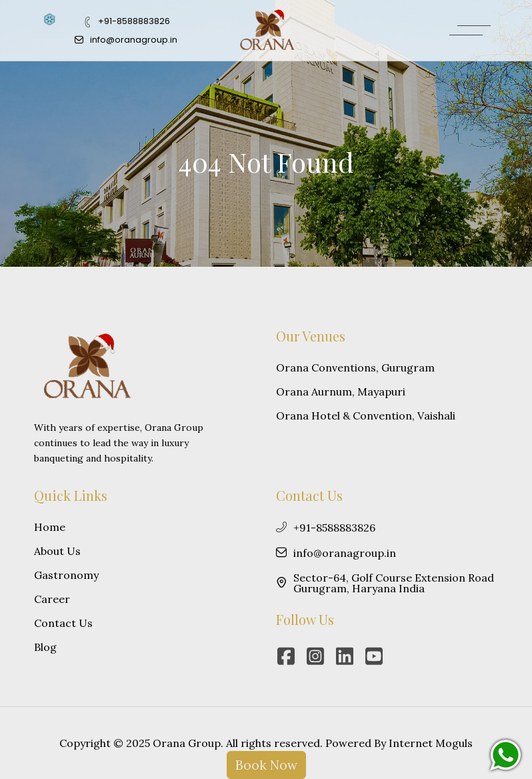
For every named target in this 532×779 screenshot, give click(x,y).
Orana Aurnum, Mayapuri (341, 392)
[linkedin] (348, 656)
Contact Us (63, 623)
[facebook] (289, 656)
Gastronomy (66, 575)
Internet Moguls (431, 743)
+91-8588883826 (326, 528)
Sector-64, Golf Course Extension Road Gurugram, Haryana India (385, 583)
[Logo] (267, 29)
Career (52, 599)
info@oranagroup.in (336, 553)
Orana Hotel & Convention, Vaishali (366, 416)
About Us (57, 551)
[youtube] (377, 656)
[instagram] (319, 656)
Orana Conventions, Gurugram (355, 367)
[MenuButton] (471, 31)
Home (50, 527)
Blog (45, 647)
